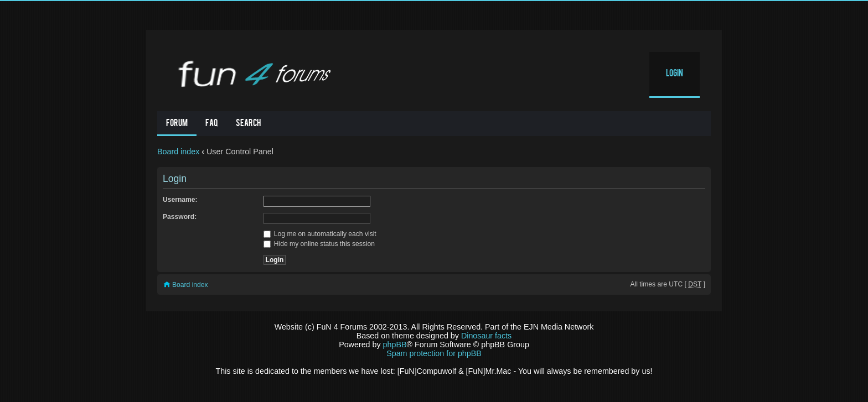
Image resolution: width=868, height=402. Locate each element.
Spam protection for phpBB (434, 353)
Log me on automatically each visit (320, 234)
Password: (180, 217)
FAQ (212, 124)
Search (248, 124)
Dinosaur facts (486, 336)
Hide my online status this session (319, 244)
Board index (178, 152)
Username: (180, 200)
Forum (177, 124)
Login (675, 74)
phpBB (395, 344)
